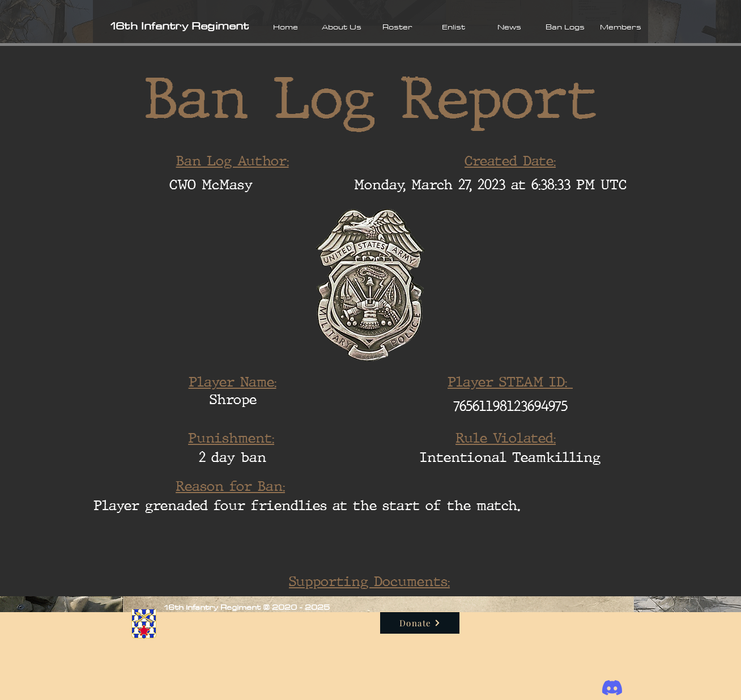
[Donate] (420, 623)
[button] (341, 27)
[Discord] (612, 688)
